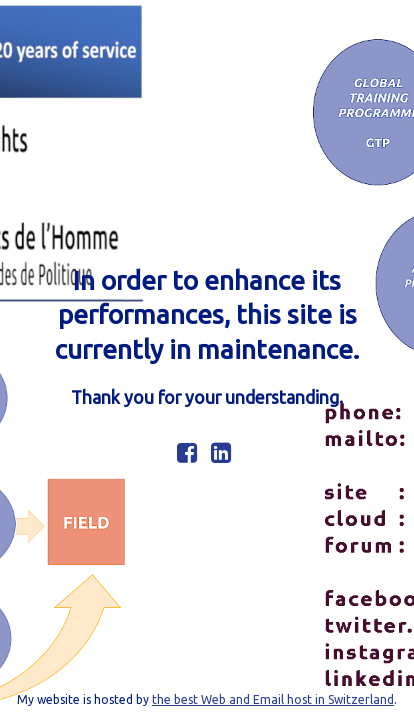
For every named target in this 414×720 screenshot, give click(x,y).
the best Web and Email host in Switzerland (273, 699)
